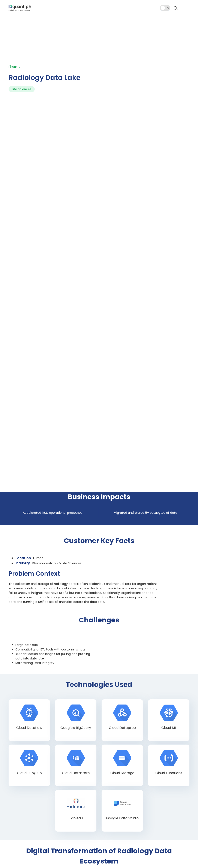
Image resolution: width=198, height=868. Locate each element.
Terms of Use (62, 851)
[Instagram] (53, 830)
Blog (15, 778)
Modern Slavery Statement (93, 857)
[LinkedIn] (40, 830)
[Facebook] (15, 830)
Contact (18, 798)
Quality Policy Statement (119, 851)
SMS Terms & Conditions (156, 851)
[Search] (176, 8)
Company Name (109, 619)
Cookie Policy (62, 857)
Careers (18, 788)
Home (16, 768)
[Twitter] (27, 830)
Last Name (104, 601)
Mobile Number (25, 636)
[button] (21, 644)
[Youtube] (65, 830)
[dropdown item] (20, 8)
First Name (22, 601)
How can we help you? (30, 656)
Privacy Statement (87, 851)
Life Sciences (22, 50)
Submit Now (29, 695)
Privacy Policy (75, 680)
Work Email (22, 619)
